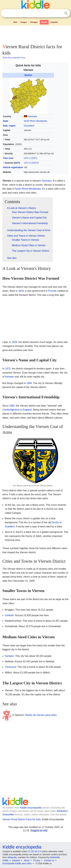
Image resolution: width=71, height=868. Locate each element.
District (28, 75)
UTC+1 (27, 158)
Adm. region (9, 126)
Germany (32, 116)
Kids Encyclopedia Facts (14, 58)
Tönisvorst (10, 667)
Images (24, 22)
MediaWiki (55, 857)
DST (17, 163)
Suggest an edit (39, 830)
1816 (21, 291)
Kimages (34, 22)
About (27, 860)
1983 (12, 406)
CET (34, 158)
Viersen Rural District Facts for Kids (21, 819)
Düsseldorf (29, 126)
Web (15, 22)
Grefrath (9, 615)
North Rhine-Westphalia (35, 121)
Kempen (10, 377)
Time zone (8, 158)
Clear (60, 13)
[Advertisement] (35, 34)
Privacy (37, 860)
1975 (8, 369)
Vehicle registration (13, 167)
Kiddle (6, 860)
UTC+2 (27, 163)
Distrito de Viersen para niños (41, 715)
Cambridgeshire (11, 410)
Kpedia (44, 22)
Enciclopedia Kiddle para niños (17, 863)
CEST (35, 163)
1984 (29, 383)
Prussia (52, 291)
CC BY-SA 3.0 (34, 851)
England (27, 410)
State (6, 121)
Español (54, 22)
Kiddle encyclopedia (31, 808)
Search (66, 13)
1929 (14, 342)
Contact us (49, 860)
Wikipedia (12, 857)
